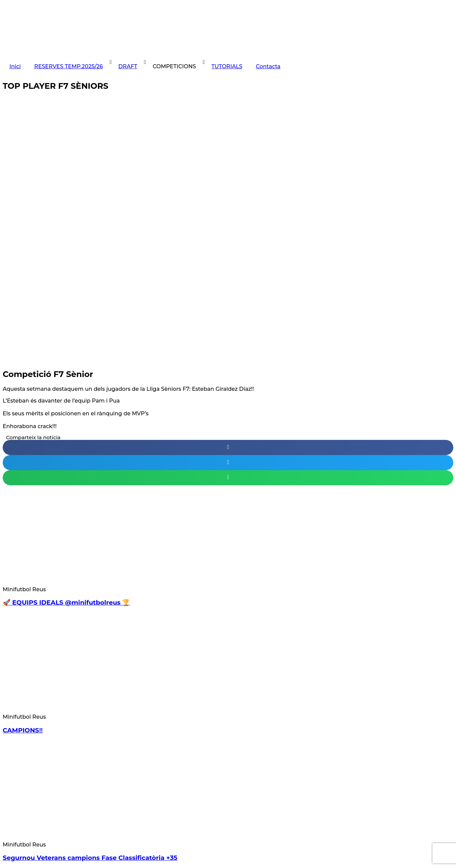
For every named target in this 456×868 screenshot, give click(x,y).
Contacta (268, 66)
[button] (228, 447)
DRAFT (128, 66)
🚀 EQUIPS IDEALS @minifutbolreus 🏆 (66, 602)
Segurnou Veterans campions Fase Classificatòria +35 (90, 858)
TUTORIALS (227, 66)
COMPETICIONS (174, 66)
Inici (15, 66)
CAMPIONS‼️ (23, 730)
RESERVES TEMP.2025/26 (69, 66)
